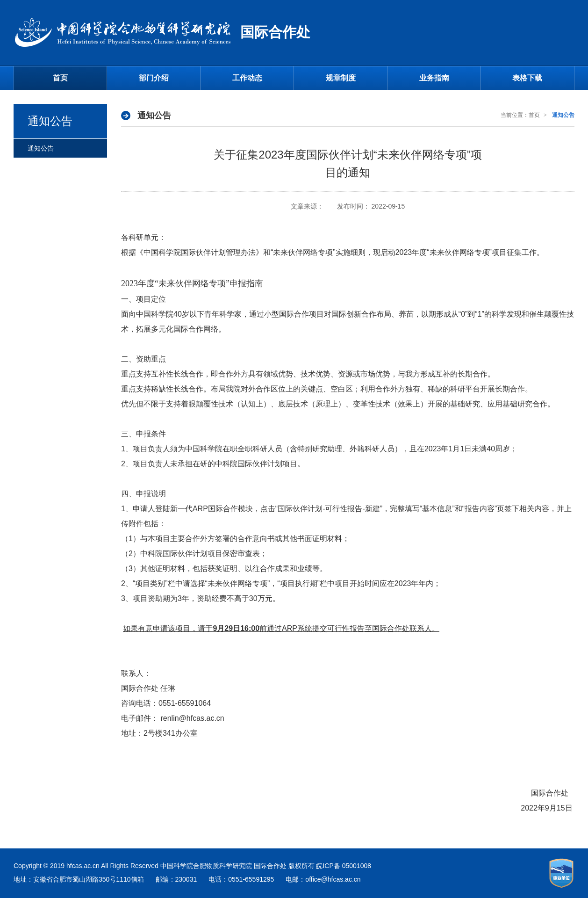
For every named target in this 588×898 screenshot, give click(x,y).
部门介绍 (154, 78)
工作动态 (247, 78)
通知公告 (41, 148)
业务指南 (434, 78)
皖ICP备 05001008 (344, 866)
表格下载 (527, 78)
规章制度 (341, 78)
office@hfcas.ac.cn (333, 879)
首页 (60, 78)
